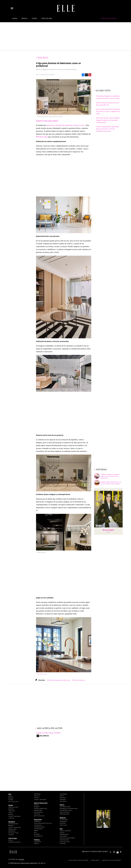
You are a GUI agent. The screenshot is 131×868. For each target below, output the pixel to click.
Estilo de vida (47, 18)
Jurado (11, 835)
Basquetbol (38, 810)
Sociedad (63, 801)
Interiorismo (65, 814)
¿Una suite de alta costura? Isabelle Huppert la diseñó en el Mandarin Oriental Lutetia (108, 120)
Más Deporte (38, 812)
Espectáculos (13, 807)
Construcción (65, 807)
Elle (10, 794)
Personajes (13, 829)
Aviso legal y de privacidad (78, 860)
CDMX (62, 796)
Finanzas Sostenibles (67, 838)
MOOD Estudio (42, 137)
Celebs (34, 18)
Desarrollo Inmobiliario (69, 809)
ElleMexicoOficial (122, 852)
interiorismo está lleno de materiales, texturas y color (65, 125)
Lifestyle (37, 814)
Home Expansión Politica (43, 823)
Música (37, 798)
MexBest (12, 822)
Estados (63, 798)
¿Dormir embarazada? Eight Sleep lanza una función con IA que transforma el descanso (107, 129)
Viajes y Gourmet (15, 816)
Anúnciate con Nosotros (111, 860)
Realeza (11, 809)
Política (37, 840)
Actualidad (64, 820)
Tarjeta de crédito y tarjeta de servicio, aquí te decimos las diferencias (110, 476)
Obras (36, 831)
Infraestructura (66, 810)
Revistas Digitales (109, 18)
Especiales (63, 825)
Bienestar (12, 831)
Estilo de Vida (13, 833)
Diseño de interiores (79, 680)
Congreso (64, 794)
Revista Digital (108, 530)
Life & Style (13, 838)
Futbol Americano (41, 809)
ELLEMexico (110, 852)
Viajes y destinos (15, 827)
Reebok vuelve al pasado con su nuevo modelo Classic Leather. (111, 483)
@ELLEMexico (44, 736)
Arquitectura (65, 812)
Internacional (39, 827)
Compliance (95, 860)
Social (62, 833)
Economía (38, 825)
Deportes (37, 794)
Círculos (12, 811)
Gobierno (38, 842)
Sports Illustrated (41, 803)
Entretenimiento (15, 842)
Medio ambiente (65, 831)
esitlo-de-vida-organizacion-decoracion (59, 680)
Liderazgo (63, 821)
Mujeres (37, 834)
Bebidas (11, 826)
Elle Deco (43, 58)
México (37, 843)
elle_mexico (116, 852)
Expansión (38, 820)
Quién (11, 805)
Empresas (37, 821)
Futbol (36, 805)
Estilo (11, 840)
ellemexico (119, 852)
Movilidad (63, 836)
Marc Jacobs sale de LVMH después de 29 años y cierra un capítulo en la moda (108, 111)
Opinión (63, 800)
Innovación (64, 840)
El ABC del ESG (65, 842)
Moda (15, 18)
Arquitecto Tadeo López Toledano (48, 733)
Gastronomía (13, 824)
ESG (35, 832)
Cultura (11, 818)
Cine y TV (37, 796)
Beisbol (37, 807)
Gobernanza (64, 834)
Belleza (24, 18)
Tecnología (38, 829)
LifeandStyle (38, 836)
